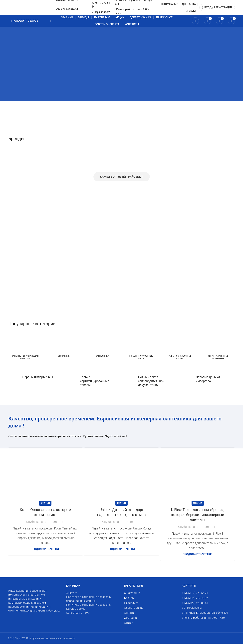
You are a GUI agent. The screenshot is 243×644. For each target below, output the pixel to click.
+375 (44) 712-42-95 (196, 598)
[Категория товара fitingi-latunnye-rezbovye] (218, 347)
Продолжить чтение (45, 549)
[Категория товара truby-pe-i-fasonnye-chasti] (179, 347)
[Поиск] (195, 21)
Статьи (45, 503)
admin (55, 522)
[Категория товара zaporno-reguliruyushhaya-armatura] (25, 347)
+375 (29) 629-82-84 (196, 603)
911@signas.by (101, 12)
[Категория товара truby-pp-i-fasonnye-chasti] (141, 347)
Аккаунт (71, 593)
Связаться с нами (78, 613)
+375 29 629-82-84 (67, 9)
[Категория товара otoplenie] (64, 346)
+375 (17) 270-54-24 (196, 593)
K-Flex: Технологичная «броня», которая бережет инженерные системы (198, 515)
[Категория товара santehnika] (102, 346)
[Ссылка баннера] (84, 73)
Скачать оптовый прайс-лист (122, 177)
